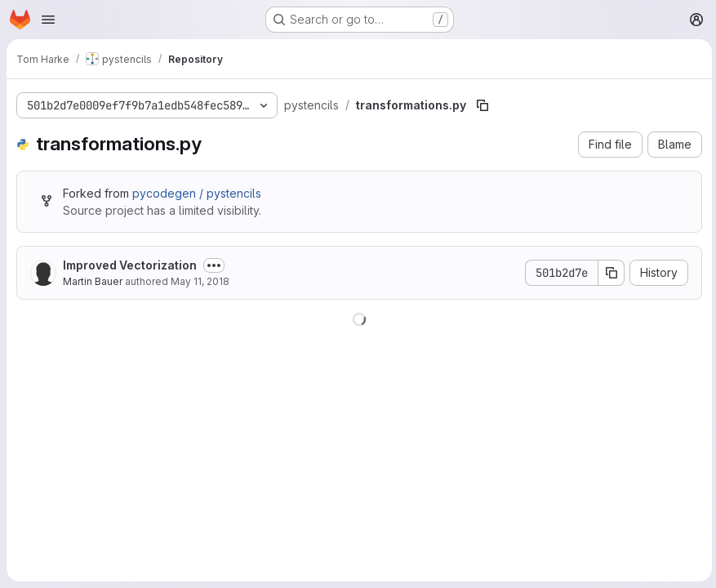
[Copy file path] (483, 105)
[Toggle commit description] (214, 265)
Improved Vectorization (130, 265)
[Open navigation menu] (48, 20)
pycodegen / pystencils (197, 193)
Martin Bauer (93, 281)
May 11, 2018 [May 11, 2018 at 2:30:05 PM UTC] (200, 281)
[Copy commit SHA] (609, 273)
